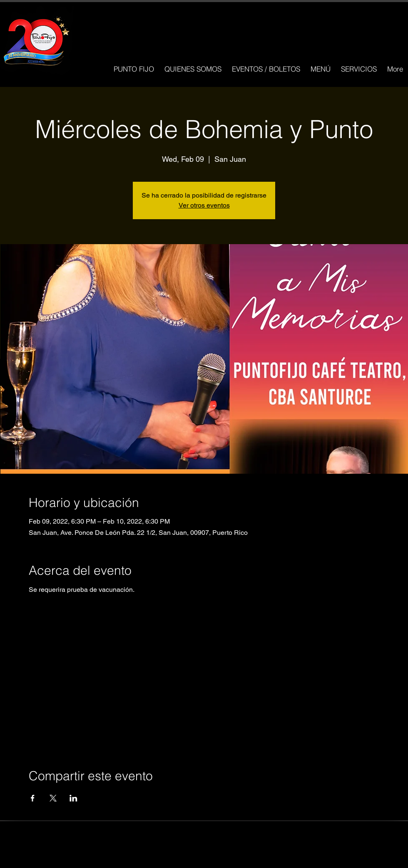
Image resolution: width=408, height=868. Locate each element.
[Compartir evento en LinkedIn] (73, 798)
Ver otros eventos (204, 205)
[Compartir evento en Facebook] (33, 798)
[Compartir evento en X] (53, 798)
